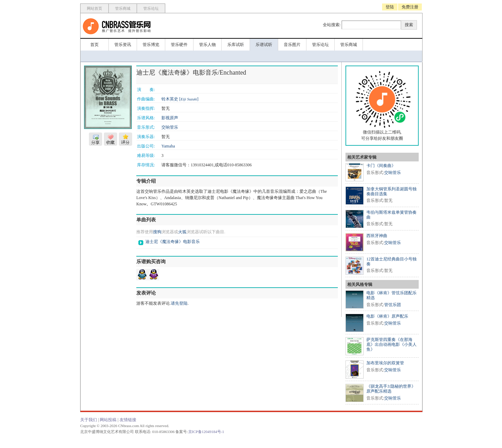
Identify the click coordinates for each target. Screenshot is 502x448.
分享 (96, 139)
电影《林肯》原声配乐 (387, 316)
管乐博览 (151, 45)
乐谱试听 (264, 45)
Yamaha (168, 146)
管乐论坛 (151, 8)
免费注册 (410, 7)
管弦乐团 (393, 305)
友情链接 (128, 420)
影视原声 (170, 118)
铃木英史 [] (180, 99)
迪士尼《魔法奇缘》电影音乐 (173, 242)
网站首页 (94, 8)
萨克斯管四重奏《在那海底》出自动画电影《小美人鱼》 (391, 344)
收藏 (111, 139)
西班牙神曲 (377, 236)
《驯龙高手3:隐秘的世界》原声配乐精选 (391, 389)
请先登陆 (179, 303)
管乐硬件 (179, 45)
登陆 (390, 7)
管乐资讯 (123, 45)
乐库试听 (236, 45)
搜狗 (157, 232)
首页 (94, 45)
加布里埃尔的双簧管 (385, 363)
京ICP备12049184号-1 (206, 432)
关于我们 (89, 420)
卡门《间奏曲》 (381, 166)
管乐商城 (123, 8)
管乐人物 (207, 45)
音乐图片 (292, 45)
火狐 (182, 232)
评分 (125, 139)
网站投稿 (108, 420)
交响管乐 (170, 127)
